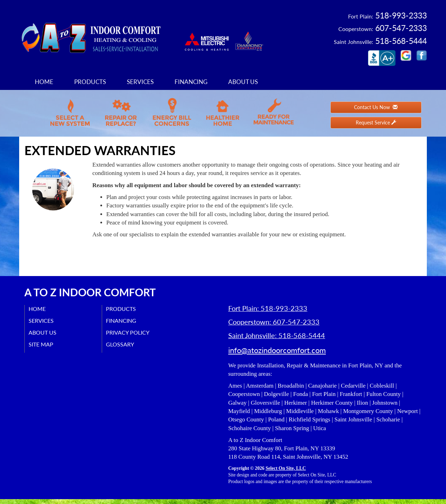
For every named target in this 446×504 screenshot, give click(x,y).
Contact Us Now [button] (376, 107)
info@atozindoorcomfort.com (277, 355)
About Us (243, 82)
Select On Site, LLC (286, 473)
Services (140, 82)
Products (90, 82)
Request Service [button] (376, 123)
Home (44, 82)
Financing (191, 82)
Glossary (121, 344)
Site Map (42, 344)
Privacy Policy (129, 332)
